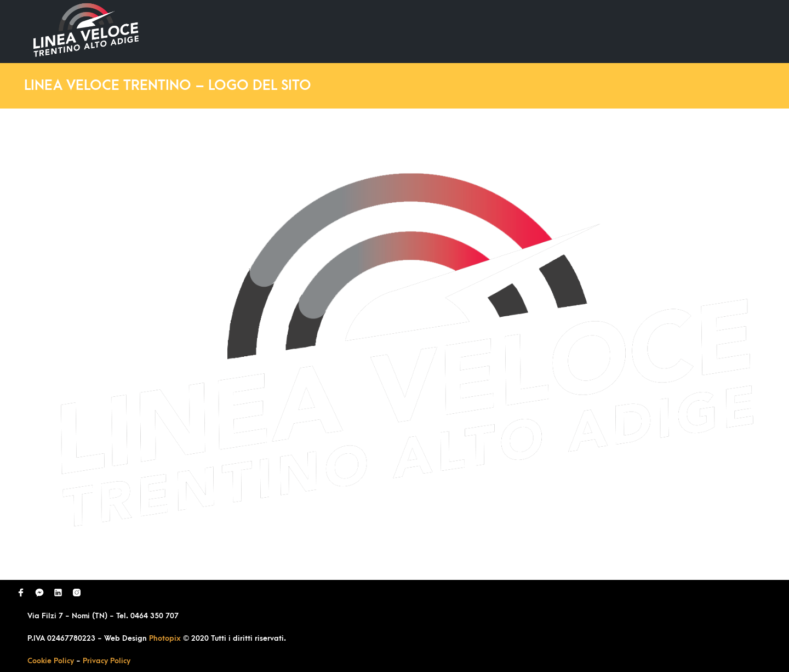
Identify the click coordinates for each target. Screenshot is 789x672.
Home (415, 31)
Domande (551, 31)
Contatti (714, 31)
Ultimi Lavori (479, 31)
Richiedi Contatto (633, 31)
